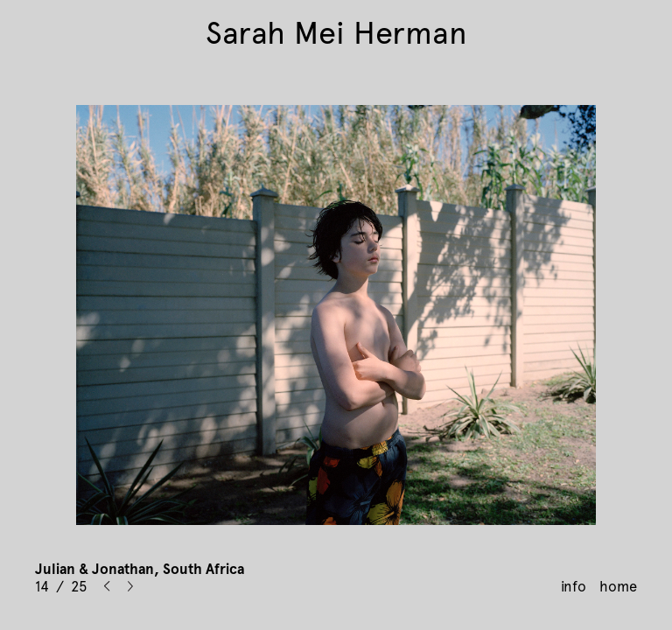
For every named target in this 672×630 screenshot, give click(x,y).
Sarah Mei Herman (336, 33)
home (618, 586)
